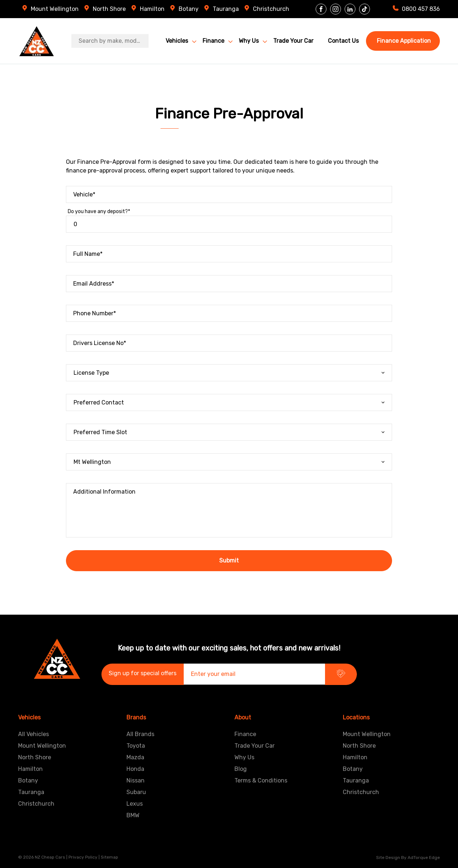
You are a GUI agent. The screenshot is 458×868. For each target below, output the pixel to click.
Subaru (136, 792)
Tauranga (226, 9)
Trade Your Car (293, 41)
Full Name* (88, 254)
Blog (241, 769)
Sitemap (109, 857)
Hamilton (152, 9)
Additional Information (104, 492)
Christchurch (271, 9)
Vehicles (177, 41)
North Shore (109, 9)
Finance (213, 41)
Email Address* (94, 284)
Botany (189, 9)
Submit (229, 560)
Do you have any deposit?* (99, 211)
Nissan (136, 780)
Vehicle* (84, 194)
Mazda (135, 757)
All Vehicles (34, 734)
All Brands (140, 734)
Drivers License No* (100, 343)
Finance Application (404, 41)
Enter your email (213, 674)
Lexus (135, 804)
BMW (133, 815)
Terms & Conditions (261, 780)
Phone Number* (95, 313)
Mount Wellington (55, 9)
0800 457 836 (421, 9)
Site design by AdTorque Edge (408, 857)
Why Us (249, 41)
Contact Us (343, 41)
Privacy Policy (83, 857)
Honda (135, 769)
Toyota (136, 746)
